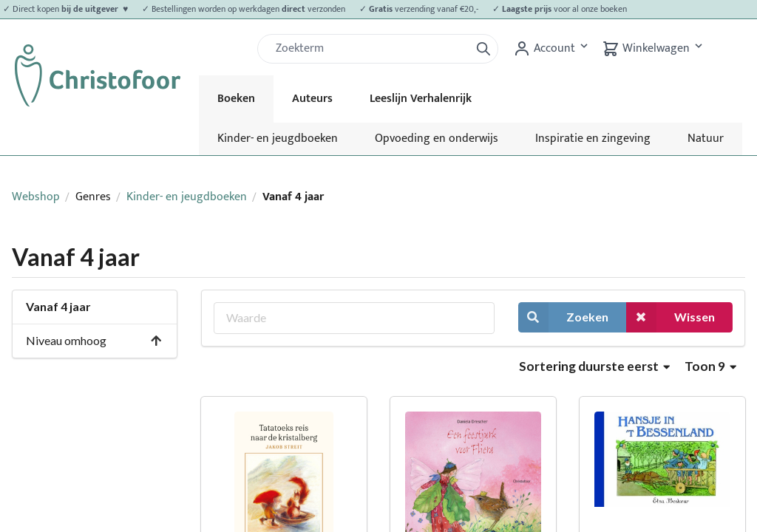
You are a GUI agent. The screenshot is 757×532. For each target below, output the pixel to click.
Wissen (671, 317)
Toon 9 (710, 366)
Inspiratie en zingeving (593, 139)
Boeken (236, 99)
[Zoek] (370, 49)
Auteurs (312, 99)
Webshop (36, 197)
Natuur (706, 139)
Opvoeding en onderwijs (437, 139)
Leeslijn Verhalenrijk (421, 99)
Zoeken (563, 317)
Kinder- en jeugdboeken (278, 139)
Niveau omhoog (94, 340)
